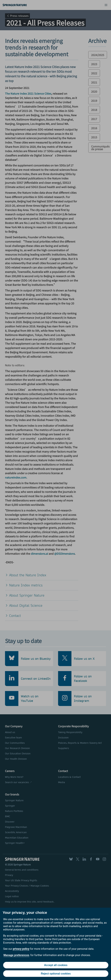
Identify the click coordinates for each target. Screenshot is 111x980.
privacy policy (21, 949)
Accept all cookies (56, 965)
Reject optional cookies (56, 974)
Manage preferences (16, 955)
